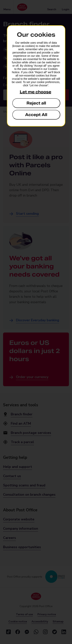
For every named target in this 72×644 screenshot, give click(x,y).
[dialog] (36, 76)
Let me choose (36, 92)
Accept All (36, 115)
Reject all (36, 103)
